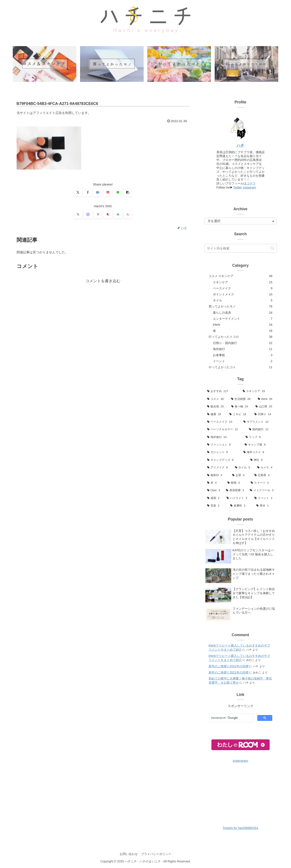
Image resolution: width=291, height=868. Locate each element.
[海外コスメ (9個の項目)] (259, 453)
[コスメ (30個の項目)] (216, 399)
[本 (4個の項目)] (215, 483)
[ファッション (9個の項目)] (223, 445)
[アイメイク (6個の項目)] (218, 468)
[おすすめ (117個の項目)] (222, 392)
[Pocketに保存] (108, 193)
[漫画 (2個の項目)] (214, 498)
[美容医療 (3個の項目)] (235, 491)
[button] (128, 193)
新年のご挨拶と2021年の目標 (229, 666)
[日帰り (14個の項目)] (264, 414)
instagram (249, 188)
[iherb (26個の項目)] (266, 399)
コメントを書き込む (103, 281)
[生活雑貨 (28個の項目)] (242, 399)
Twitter (237, 188)
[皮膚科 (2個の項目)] (240, 506)
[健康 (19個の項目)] (215, 414)
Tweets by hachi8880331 (241, 828)
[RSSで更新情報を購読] (128, 215)
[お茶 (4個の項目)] (240, 475)
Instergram (241, 761)
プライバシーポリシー (157, 854)
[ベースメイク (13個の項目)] (222, 422)
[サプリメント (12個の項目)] (259, 422)
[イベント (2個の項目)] (264, 498)
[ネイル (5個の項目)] (243, 468)
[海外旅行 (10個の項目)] (223, 437)
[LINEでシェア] (118, 193)
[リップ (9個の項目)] (260, 437)
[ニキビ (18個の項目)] (239, 414)
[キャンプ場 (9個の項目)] (259, 445)
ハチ (241, 146)
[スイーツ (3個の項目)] (262, 483)
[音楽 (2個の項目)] (216, 506)
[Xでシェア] (78, 193)
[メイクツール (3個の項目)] (262, 491)
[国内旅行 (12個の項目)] (261, 430)
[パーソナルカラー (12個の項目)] (225, 430)
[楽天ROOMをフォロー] (108, 215)
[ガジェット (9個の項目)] (222, 453)
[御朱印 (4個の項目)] (217, 475)
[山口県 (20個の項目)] (265, 407)
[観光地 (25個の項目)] (216, 407)
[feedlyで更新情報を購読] (118, 215)
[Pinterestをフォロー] (98, 215)
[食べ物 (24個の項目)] (241, 407)
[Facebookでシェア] (88, 193)
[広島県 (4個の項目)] (264, 475)
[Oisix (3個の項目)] (214, 491)
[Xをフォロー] (78, 215)
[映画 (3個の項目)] (236, 483)
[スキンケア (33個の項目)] (258, 392)
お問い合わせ (128, 854)
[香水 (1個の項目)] (265, 506)
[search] (229, 718)
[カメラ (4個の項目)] (265, 468)
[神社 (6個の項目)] (262, 460)
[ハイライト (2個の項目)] (238, 498)
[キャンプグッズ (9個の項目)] (226, 460)
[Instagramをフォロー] (88, 215)
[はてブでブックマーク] (98, 193)
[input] (241, 249)
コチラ (251, 184)
